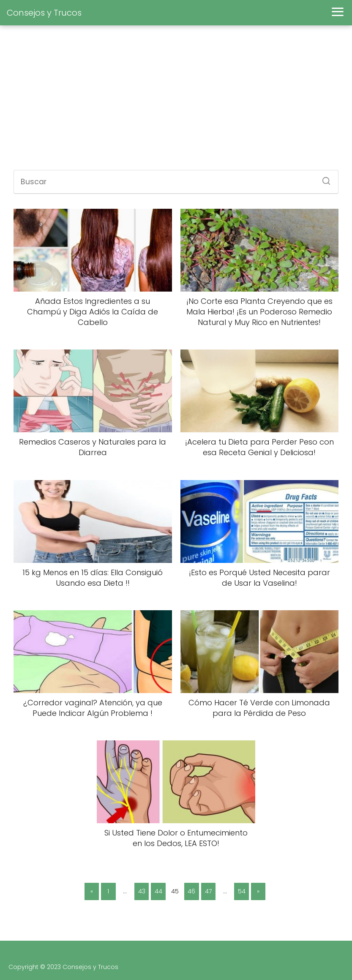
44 (158, 891)
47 (208, 891)
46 (191, 891)
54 (242, 891)
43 (142, 891)
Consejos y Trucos (44, 13)
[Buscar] (323, 178)
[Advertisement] (176, 102)
